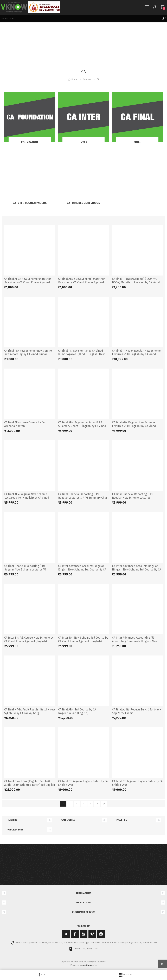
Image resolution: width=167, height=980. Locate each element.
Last (104, 804)
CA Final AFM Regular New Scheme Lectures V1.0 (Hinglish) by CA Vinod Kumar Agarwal (27, 498)
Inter (83, 142)
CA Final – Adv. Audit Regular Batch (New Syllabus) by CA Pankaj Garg (30, 711)
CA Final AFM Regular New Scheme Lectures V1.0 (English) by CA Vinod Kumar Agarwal (134, 426)
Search (164, 19)
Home (74, 79)
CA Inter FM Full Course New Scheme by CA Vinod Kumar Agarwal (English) (29, 639)
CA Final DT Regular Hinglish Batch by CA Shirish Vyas (137, 783)
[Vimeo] (92, 934)
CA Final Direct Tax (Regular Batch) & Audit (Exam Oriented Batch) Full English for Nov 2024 (30, 785)
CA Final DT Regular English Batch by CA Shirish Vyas (83, 783)
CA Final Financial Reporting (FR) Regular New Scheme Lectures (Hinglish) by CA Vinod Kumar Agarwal (136, 498)
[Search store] (80, 19)
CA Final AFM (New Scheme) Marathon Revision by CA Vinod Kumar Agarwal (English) (28, 282)
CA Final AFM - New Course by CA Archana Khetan (24, 424)
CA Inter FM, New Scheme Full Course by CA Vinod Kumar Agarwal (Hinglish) (83, 639)
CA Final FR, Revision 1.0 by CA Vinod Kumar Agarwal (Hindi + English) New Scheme (81, 354)
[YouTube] (84, 934)
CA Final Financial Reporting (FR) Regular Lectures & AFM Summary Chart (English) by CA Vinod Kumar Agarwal (83, 498)
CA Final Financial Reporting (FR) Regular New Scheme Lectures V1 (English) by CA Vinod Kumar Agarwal (27, 570)
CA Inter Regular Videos (30, 203)
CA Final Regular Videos (83, 203)
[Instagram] (101, 934)
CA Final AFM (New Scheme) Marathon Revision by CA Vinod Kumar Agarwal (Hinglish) (82, 282)
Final (137, 142)
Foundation (30, 142)
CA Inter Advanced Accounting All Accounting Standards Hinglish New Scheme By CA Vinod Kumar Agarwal (135, 641)
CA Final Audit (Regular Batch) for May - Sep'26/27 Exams (137, 711)
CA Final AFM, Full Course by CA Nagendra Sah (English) (77, 711)
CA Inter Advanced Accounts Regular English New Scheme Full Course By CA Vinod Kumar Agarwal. (82, 570)
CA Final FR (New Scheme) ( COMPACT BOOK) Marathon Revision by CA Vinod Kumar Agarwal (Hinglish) (136, 282)
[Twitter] (66, 934)
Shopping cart (162, 7)
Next (97, 804)
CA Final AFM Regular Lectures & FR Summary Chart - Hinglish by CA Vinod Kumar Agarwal (82, 426)
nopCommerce (90, 965)
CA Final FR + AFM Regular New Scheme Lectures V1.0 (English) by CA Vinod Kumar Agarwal (136, 354)
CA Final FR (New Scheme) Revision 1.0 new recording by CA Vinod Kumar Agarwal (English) (28, 354)
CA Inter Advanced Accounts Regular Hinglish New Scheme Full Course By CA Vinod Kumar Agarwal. (137, 570)
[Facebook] (75, 934)
